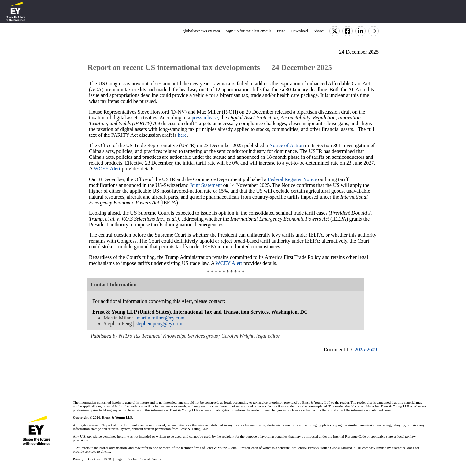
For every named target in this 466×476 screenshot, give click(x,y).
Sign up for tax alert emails (248, 31)
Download (299, 31)
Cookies (94, 459)
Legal (120, 459)
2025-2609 (366, 349)
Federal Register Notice (292, 179)
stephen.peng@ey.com (159, 324)
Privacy (78, 459)
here (182, 135)
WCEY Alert (107, 169)
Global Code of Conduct (145, 459)
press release (205, 118)
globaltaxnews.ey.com (201, 31)
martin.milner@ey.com (161, 318)
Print (281, 31)
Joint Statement (206, 185)
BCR (108, 459)
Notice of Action (287, 145)
